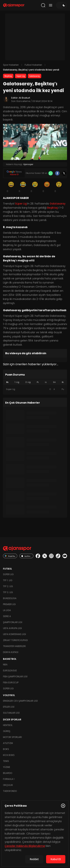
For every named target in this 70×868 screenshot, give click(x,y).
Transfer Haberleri (14, 646)
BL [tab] (63, 382)
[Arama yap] (43, 5)
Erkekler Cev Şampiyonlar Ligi (20, 701)
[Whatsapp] (51, 173)
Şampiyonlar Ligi (13, 622)
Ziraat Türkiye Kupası (15, 640)
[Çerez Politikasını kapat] (63, 806)
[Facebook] (57, 173)
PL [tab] (38, 382)
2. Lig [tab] (28, 382)
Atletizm (8, 743)
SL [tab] (7, 382)
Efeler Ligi (9, 707)
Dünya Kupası (11, 652)
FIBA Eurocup (11, 682)
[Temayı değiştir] (61, 5)
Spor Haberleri (11, 65)
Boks (6, 749)
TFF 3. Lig (8, 592)
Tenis (6, 761)
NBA (5, 665)
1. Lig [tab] (17, 382)
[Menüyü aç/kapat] (51, 5)
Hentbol (8, 725)
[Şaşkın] (59, 187)
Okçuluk (8, 785)
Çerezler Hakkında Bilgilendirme (25, 846)
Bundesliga (10, 598)
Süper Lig (21, 76)
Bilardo (8, 773)
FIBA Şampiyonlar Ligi (15, 676)
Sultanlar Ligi (11, 713)
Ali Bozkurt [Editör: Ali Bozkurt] (24, 98)
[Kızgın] (47, 187)
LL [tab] (46, 382)
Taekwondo (10, 791)
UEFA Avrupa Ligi (12, 628)
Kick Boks (9, 755)
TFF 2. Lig (8, 586)
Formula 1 (9, 779)
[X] (64, 173)
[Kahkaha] (23, 187)
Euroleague (10, 671)
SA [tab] (54, 382)
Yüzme (7, 767)
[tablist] (35, 382)
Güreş (7, 731)
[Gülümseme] (11, 187)
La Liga (7, 610)
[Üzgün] (35, 187)
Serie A (7, 616)
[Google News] (14, 173)
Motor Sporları (12, 737)
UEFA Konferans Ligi (14, 634)
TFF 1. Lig (8, 580)
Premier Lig (9, 604)
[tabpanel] (35, 389)
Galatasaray (35, 76)
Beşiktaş (8, 76)
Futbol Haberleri (33, 65)
